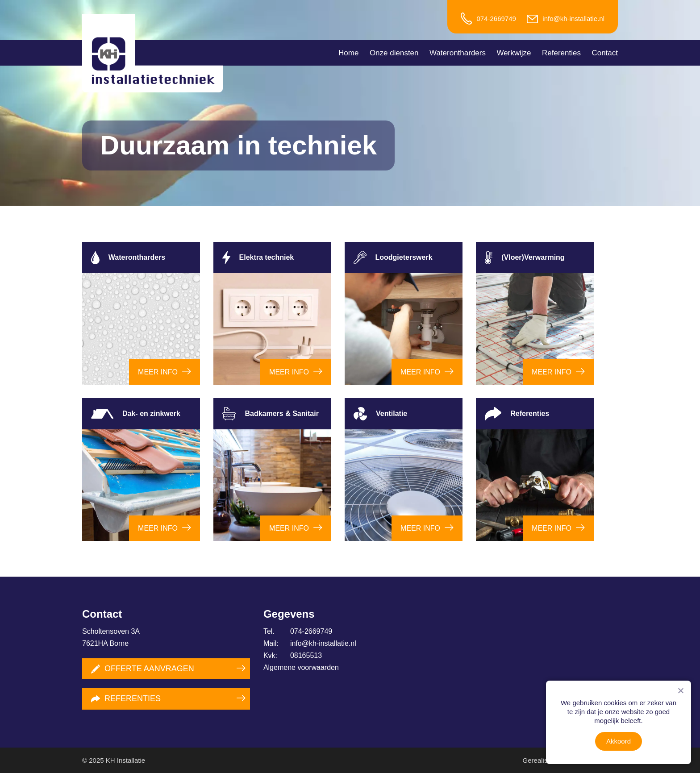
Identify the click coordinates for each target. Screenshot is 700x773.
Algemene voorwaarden (301, 667)
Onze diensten (394, 53)
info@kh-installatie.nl (573, 19)
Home (348, 53)
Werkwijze (514, 53)
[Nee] (680, 690)
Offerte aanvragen (143, 669)
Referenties (561, 53)
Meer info (158, 372)
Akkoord (619, 741)
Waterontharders (458, 53)
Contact (605, 53)
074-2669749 (496, 19)
